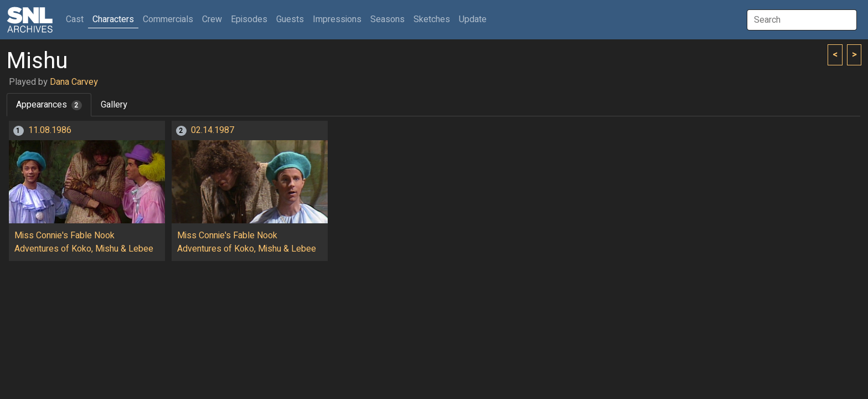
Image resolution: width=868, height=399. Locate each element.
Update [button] (473, 19)
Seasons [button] (387, 19)
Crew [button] (212, 19)
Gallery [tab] (114, 105)
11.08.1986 (50, 130)
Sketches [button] (432, 19)
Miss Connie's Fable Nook (64, 236)
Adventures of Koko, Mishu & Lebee (84, 249)
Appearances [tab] (49, 105)
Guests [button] (290, 19)
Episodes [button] (249, 19)
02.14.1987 (213, 130)
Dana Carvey (74, 82)
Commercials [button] (168, 19)
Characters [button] (113, 19)
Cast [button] (77, 19)
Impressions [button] (337, 19)
